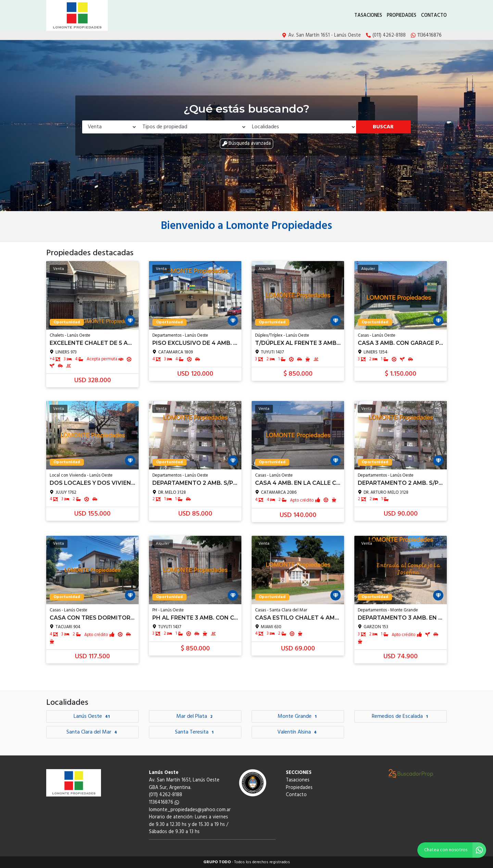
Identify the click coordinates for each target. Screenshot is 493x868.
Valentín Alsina (298, 732)
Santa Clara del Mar (93, 732)
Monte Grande (298, 716)
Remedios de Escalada (401, 716)
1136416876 (164, 802)
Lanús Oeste (93, 716)
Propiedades (402, 16)
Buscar (383, 127)
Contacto (434, 16)
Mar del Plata (195, 716)
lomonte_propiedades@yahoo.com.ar (190, 810)
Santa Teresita (195, 732)
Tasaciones (368, 16)
